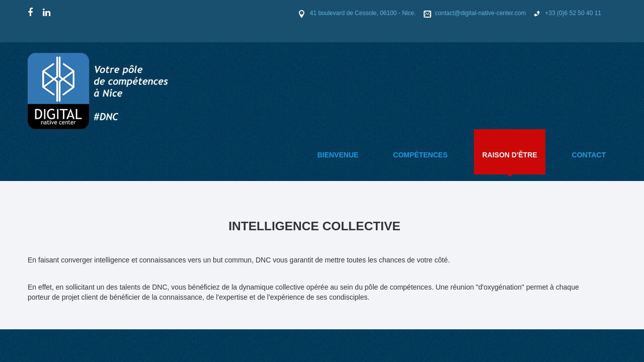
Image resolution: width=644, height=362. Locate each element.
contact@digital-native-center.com (480, 13)
